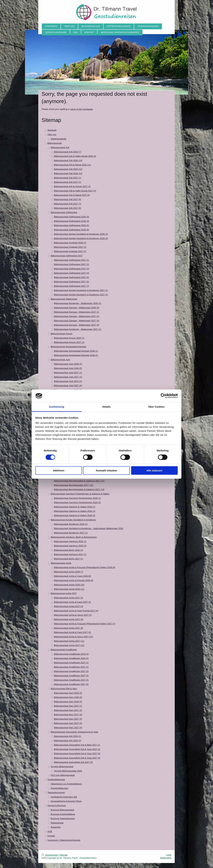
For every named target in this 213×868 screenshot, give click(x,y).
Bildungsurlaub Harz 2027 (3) (68, 715)
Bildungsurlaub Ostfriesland (64, 212)
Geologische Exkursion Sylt (64, 797)
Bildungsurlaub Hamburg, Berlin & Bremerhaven (74, 537)
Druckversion (50, 855)
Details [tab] (106, 407)
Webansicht (166, 858)
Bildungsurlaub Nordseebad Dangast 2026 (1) (76, 351)
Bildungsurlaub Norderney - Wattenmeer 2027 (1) (78, 329)
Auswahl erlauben (106, 470)
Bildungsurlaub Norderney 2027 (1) (71, 533)
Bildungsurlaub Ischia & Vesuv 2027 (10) (73, 637)
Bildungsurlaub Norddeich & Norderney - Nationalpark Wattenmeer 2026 (89, 528)
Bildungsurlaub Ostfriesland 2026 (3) (71, 217)
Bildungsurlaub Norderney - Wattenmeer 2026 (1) (78, 303)
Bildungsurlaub (55, 143)
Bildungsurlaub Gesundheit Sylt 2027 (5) (73, 762)
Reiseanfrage (57, 823)
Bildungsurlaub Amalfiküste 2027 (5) (71, 680)
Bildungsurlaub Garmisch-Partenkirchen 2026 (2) (77, 502)
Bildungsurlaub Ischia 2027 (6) (69, 619)
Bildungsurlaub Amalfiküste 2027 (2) (71, 667)
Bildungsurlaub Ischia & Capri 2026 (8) (72, 576)
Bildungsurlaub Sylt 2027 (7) (67, 204)
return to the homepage (82, 109)
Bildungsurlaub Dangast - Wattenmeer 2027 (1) (77, 312)
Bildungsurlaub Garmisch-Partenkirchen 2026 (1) (77, 498)
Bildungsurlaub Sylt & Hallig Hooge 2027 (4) (75, 191)
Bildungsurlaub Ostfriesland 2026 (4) (71, 221)
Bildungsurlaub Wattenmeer (64, 299)
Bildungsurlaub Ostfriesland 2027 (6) (71, 282)
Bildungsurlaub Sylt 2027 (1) (67, 178)
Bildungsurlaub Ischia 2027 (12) (69, 645)
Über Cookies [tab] (156, 407)
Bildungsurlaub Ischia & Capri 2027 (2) (72, 602)
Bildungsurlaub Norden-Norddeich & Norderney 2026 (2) (81, 234)
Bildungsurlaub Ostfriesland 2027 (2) (71, 264)
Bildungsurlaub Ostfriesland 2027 (67, 256)
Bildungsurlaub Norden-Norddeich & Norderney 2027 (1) (81, 290)
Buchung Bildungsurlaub (62, 810)
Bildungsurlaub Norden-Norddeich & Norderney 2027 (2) (81, 295)
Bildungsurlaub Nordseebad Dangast (68, 347)
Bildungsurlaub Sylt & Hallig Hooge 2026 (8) (75, 156)
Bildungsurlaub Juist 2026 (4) (68, 364)
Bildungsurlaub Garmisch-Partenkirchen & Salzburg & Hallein (80, 494)
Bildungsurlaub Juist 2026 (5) (68, 368)
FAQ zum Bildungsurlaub (63, 775)
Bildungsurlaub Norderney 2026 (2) (71, 524)
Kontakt (51, 836)
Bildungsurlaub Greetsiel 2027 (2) (70, 251)
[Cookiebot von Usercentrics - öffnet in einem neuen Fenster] (163, 396)
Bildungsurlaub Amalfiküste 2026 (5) (71, 658)
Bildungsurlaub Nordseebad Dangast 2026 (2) (76, 355)
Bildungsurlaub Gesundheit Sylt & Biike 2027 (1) (77, 745)
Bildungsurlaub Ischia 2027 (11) (69, 641)
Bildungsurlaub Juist (60, 360)
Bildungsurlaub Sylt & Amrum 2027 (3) (72, 186)
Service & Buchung (57, 805)
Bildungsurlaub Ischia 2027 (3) (69, 606)
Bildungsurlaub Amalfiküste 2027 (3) (71, 671)
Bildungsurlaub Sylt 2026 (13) (68, 173)
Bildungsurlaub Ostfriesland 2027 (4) (71, 273)
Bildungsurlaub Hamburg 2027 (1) (70, 554)
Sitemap (64, 855)
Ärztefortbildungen (56, 780)
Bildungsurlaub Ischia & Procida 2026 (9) (74, 580)
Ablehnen (59, 470)
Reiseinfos (56, 827)
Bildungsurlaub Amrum (62, 334)
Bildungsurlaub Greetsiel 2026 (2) (70, 243)
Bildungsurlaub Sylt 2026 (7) (67, 152)
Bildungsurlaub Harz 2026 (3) (68, 693)
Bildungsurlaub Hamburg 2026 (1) (70, 541)
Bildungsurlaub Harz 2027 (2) (68, 710)
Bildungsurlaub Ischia (61, 563)
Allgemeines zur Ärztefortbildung (66, 784)
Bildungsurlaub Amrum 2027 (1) (69, 342)
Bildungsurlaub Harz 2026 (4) (68, 697)
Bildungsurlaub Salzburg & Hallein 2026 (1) (75, 507)
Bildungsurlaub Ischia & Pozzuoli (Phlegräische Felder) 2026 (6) (85, 567)
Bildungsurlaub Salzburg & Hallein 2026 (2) (75, 511)
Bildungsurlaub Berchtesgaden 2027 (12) (74, 485)
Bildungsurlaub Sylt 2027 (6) (67, 199)
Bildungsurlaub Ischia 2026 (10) (69, 585)
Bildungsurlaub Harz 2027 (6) (68, 728)
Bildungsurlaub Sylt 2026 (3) (67, 741)
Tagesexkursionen (56, 792)
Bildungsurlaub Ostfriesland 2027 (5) (71, 277)
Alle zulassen (154, 470)
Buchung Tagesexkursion (63, 818)
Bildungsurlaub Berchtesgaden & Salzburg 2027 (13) (79, 489)
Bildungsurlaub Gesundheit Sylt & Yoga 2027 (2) (77, 749)
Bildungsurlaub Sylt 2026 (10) (68, 160)
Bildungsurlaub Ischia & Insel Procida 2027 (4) (76, 611)
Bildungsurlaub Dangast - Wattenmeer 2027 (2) (77, 316)
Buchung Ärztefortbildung (63, 814)
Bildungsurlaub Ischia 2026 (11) (69, 589)
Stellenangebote (59, 139)
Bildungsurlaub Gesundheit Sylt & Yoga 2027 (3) (77, 754)
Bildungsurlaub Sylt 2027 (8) (67, 208)
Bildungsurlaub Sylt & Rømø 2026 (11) (72, 165)
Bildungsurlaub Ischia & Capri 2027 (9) (72, 632)
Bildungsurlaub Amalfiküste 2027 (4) (71, 676)
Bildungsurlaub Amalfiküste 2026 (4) (71, 654)
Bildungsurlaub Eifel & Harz (64, 689)
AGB (50, 831)
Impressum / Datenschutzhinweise (64, 840)
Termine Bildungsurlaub (62, 767)
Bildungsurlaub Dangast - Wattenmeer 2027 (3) (77, 321)
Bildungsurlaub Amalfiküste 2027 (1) (71, 663)
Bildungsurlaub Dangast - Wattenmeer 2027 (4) (77, 325)
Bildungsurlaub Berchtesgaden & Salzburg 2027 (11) (79, 481)
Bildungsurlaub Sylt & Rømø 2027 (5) (72, 195)
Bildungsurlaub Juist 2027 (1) (68, 373)
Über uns (52, 134)
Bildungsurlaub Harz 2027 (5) (68, 723)
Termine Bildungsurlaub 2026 (68, 771)
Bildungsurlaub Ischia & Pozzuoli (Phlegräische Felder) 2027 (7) (85, 624)
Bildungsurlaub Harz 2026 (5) (68, 702)
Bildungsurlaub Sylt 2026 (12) (68, 169)
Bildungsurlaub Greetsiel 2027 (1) (70, 247)
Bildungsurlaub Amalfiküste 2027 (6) (71, 684)
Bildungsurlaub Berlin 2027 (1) (68, 559)
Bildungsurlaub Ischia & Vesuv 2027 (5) (73, 615)
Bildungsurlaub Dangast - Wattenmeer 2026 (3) (77, 308)
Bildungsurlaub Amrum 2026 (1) (69, 338)
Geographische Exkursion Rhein (66, 801)
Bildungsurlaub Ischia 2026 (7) (69, 572)
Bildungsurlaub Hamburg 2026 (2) (70, 546)
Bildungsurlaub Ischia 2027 (64, 593)
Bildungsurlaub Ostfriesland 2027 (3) (71, 269)
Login (169, 855)
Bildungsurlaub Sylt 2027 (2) (67, 182)
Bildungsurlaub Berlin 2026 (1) (68, 550)
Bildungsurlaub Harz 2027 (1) (68, 706)
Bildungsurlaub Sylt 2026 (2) (67, 736)
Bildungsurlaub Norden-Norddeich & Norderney (73, 520)
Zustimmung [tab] (57, 407)
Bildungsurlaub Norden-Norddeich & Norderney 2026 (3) (81, 238)
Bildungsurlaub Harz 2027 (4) (68, 719)
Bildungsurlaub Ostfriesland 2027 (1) (71, 260)
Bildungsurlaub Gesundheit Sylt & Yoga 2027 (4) (77, 758)
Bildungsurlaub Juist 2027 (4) (68, 386)
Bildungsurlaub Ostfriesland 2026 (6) (71, 230)
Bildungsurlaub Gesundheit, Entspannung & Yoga (74, 732)
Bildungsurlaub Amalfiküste (64, 650)
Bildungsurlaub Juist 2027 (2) (68, 377)
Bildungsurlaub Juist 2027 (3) (68, 381)
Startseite (52, 130)
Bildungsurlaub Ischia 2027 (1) (69, 598)
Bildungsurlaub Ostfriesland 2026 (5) (71, 225)
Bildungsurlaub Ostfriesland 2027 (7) (71, 286)
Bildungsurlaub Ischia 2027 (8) (69, 628)
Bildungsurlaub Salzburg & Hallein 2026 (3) (75, 515)
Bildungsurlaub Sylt (60, 147)
